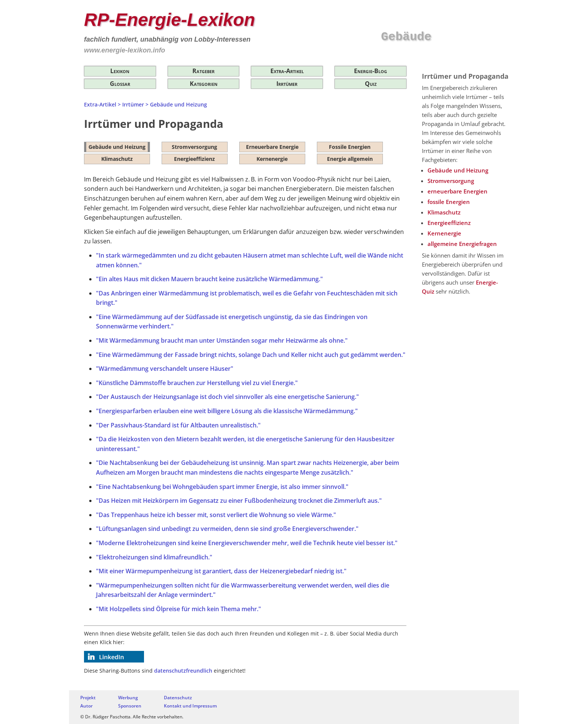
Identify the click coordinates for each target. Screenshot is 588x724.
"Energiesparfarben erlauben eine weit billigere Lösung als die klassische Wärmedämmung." (227, 411)
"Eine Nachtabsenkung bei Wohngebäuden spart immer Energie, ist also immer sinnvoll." (222, 487)
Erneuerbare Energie (272, 147)
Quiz (371, 84)
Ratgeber (203, 71)
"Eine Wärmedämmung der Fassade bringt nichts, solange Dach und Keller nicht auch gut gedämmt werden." (251, 355)
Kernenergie (272, 159)
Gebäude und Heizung (117, 147)
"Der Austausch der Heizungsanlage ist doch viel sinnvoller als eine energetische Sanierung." (227, 397)
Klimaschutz (117, 159)
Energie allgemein (350, 159)
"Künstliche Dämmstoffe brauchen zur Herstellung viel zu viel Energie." (197, 383)
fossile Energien (449, 202)
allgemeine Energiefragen (462, 244)
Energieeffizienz (194, 159)
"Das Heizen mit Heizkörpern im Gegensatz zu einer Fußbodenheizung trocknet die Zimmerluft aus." (239, 501)
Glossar (120, 84)
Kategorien (204, 84)
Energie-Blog (370, 71)
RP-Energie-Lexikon (169, 20)
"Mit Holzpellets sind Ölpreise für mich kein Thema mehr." (178, 609)
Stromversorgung (194, 147)
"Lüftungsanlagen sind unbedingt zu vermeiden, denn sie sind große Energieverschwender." (227, 529)
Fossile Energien (350, 147)
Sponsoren (130, 706)
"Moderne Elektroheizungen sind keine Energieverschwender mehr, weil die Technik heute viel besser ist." (247, 543)
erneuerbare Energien (457, 191)
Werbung (128, 698)
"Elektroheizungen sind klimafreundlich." (154, 557)
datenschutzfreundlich (183, 671)
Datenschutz (178, 698)
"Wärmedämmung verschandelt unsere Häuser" (165, 369)
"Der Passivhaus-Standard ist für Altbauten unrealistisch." (178, 425)
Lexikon (120, 71)
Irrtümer (287, 84)
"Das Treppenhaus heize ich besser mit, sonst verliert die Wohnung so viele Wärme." (216, 515)
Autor (86, 706)
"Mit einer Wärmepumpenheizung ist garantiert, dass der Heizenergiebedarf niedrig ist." (221, 571)
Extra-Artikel (287, 71)
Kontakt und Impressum (190, 706)
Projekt (88, 698)
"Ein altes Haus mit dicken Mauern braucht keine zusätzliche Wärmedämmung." (209, 279)
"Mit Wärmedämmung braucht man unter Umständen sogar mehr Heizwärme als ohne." (222, 340)
